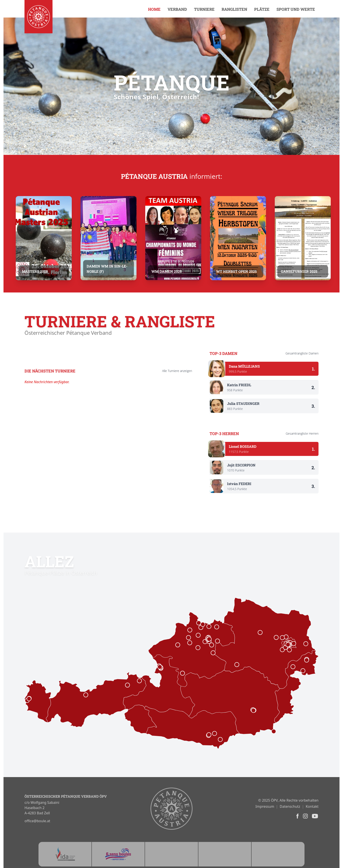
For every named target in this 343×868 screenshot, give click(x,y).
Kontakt (312, 806)
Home (154, 9)
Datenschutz (290, 806)
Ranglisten (234, 9)
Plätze (262, 9)
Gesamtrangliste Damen (302, 353)
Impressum (265, 806)
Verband (177, 9)
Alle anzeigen (177, 371)
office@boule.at (37, 821)
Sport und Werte (296, 9)
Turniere (204, 9)
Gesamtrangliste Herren (302, 433)
